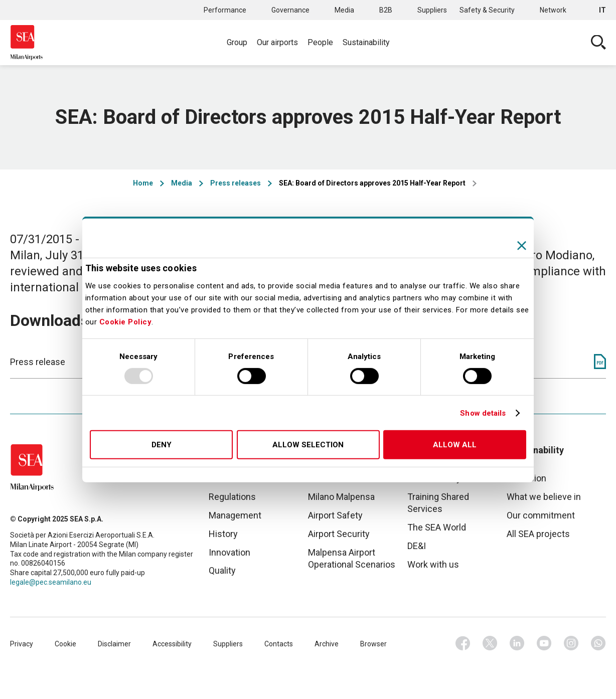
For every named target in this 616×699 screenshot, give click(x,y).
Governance (290, 10)
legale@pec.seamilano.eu (51, 582)
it (602, 10)
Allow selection (308, 445)
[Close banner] (522, 246)
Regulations (232, 497)
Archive (327, 644)
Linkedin (517, 643)
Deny (162, 445)
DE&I (417, 546)
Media (344, 10)
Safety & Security (487, 10)
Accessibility (172, 644)
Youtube (544, 643)
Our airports (277, 42)
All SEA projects (538, 534)
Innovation (229, 552)
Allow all (455, 445)
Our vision (526, 478)
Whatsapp (598, 643)
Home (143, 183)
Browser (373, 644)
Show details (483, 413)
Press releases (236, 183)
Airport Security (339, 534)
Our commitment (541, 515)
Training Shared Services (438, 503)
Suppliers (432, 10)
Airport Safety (335, 515)
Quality (222, 570)
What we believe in (544, 497)
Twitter (490, 643)
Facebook (463, 643)
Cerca (598, 43)
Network (553, 10)
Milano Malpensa (341, 497)
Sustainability (366, 42)
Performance (225, 10)
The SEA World (437, 527)
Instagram (571, 643)
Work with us (433, 564)
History (223, 534)
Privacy (22, 644)
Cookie (65, 644)
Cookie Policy (126, 322)
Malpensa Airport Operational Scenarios (352, 558)
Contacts (279, 644)
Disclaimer (114, 644)
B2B (386, 10)
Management (235, 515)
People (320, 42)
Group (237, 42)
